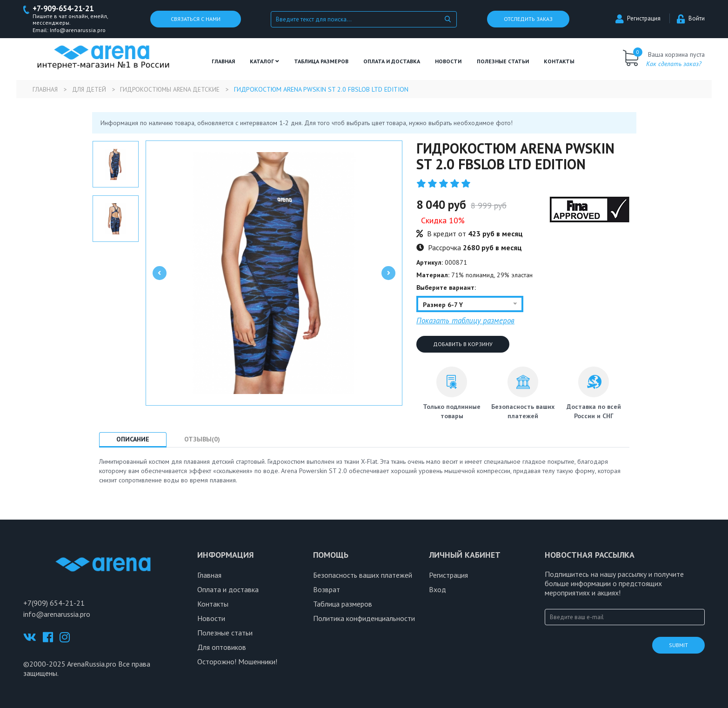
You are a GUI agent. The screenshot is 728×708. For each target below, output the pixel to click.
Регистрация (638, 19)
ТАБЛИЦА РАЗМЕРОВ (321, 62)
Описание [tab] (135, 440)
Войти (691, 19)
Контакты (559, 62)
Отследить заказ (528, 19)
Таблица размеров (343, 604)
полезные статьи (503, 62)
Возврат (327, 590)
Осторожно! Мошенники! (237, 662)
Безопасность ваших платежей (363, 575)
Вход (437, 590)
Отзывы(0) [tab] (207, 440)
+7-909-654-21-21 (66, 9)
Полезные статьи (225, 633)
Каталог (264, 62)
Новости (448, 62)
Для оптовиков (222, 648)
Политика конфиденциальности (364, 619)
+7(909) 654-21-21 (54, 603)
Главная (223, 62)
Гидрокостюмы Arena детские (175, 90)
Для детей (91, 90)
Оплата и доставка (392, 62)
